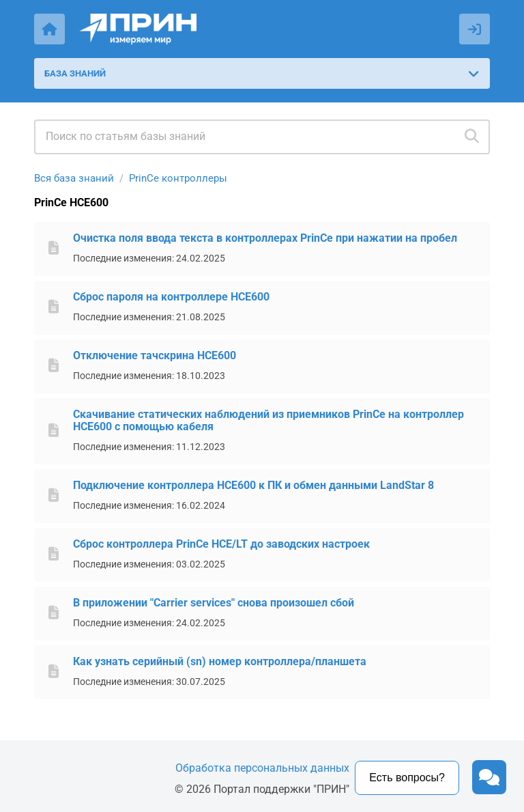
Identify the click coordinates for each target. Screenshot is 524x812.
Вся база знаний (74, 178)
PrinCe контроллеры (178, 178)
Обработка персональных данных (262, 768)
